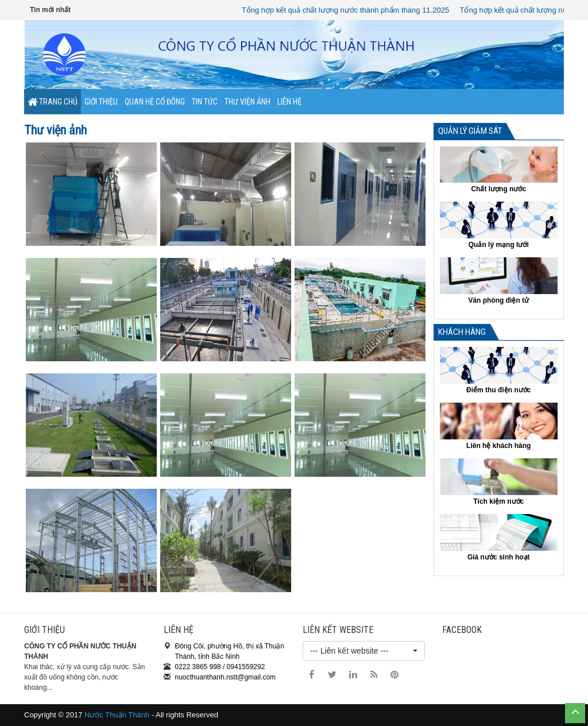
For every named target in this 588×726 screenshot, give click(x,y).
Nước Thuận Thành (117, 715)
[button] (364, 651)
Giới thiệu (101, 102)
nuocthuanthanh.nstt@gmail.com (226, 677)
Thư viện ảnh (247, 102)
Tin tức (205, 102)
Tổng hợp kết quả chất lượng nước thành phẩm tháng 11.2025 (348, 10)
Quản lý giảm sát (470, 131)
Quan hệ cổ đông (155, 102)
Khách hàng (462, 332)
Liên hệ (289, 102)
